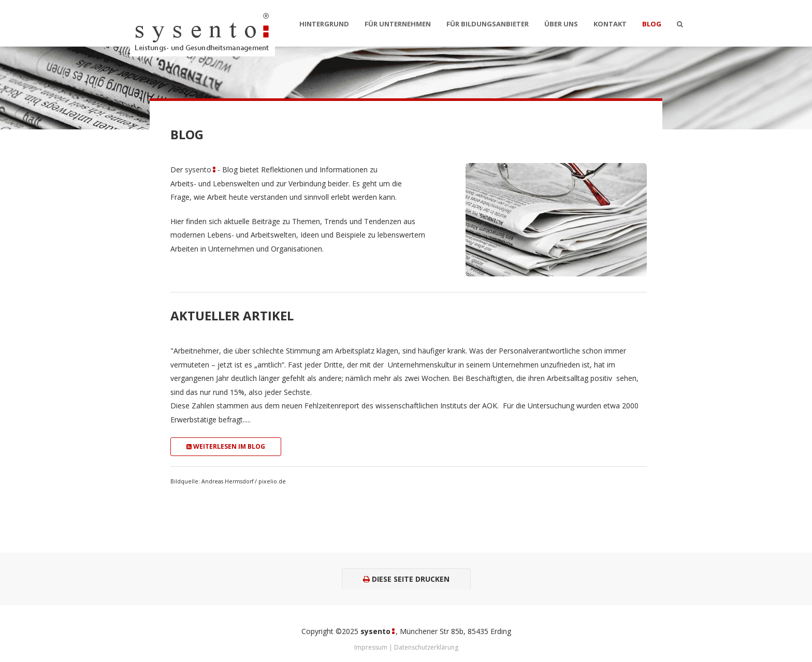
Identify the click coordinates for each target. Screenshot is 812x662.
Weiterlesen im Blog (226, 446)
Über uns (561, 24)
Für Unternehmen (398, 24)
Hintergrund (324, 24)
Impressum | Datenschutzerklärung (406, 647)
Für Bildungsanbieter (488, 24)
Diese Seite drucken (406, 579)
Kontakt (610, 24)
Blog (652, 24)
